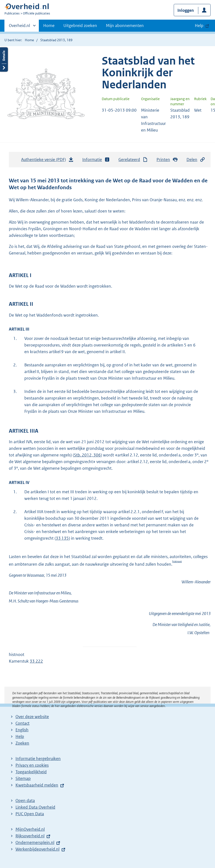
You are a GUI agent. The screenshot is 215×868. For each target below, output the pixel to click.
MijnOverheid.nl (30, 829)
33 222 (36, 661)
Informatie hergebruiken (38, 759)
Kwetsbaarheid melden (37, 785)
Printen (167, 160)
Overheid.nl (19, 27)
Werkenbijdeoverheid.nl (37, 849)
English (22, 730)
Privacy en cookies (32, 765)
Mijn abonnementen (125, 26)
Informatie (96, 160)
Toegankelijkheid (31, 772)
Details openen (4, 60)
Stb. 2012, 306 (87, 455)
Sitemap (23, 778)
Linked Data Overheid (35, 807)
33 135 (62, 538)
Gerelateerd (133, 160)
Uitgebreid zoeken (80, 26)
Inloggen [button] (186, 10)
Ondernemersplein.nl (35, 842)
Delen (196, 160)
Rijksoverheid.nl (30, 836)
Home (49, 26)
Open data (25, 801)
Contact (22, 723)
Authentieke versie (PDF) (47, 161)
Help (20, 736)
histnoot (177, 561)
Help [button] (199, 26)
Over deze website (32, 717)
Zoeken (22, 743)
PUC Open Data (30, 814)
